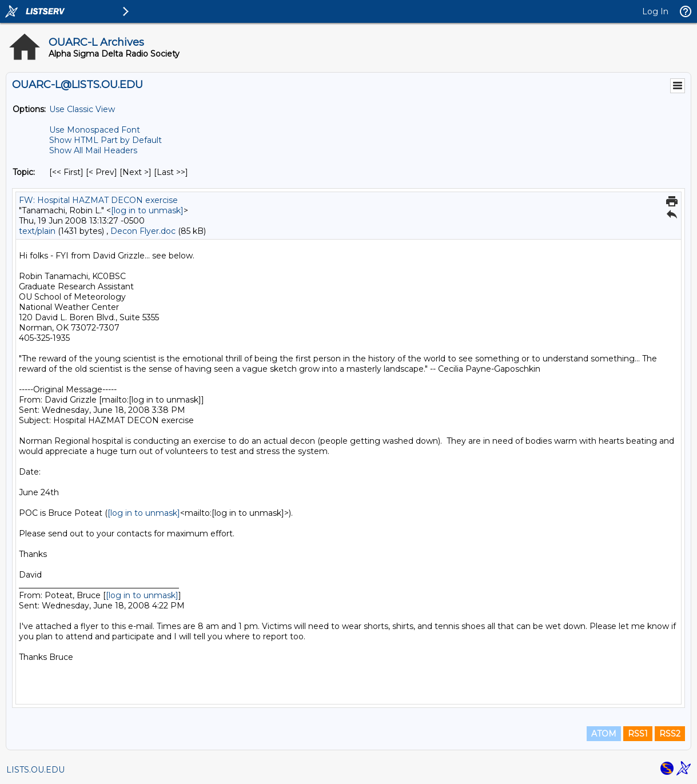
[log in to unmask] (147, 210)
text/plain (37, 231)
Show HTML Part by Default (105, 140)
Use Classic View (82, 109)
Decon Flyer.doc (143, 231)
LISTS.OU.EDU (35, 770)
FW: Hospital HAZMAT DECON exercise (98, 200)
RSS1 (638, 734)
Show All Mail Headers (93, 150)
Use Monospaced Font (95, 130)
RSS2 (670, 734)
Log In (655, 11)
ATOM (604, 734)
